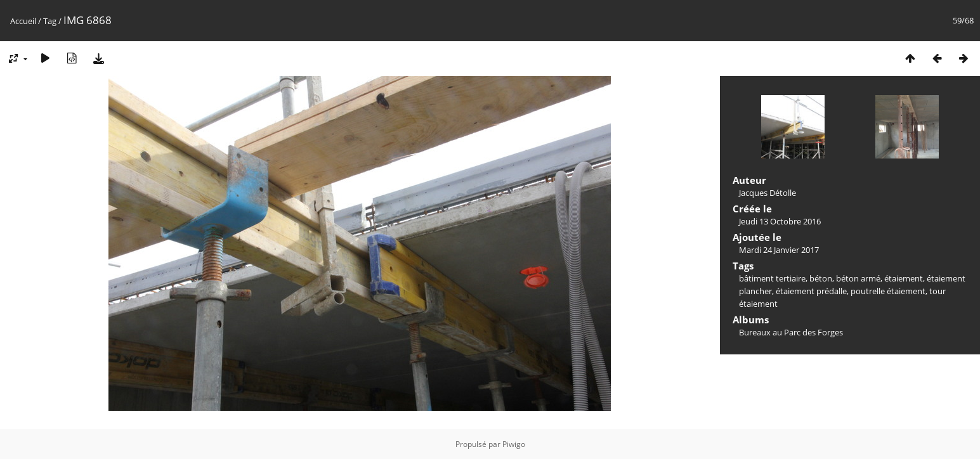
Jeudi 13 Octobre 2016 (780, 221)
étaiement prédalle (811, 291)
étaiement (904, 278)
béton (821, 278)
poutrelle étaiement (888, 291)
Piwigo (514, 444)
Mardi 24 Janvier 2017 (779, 250)
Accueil (23, 21)
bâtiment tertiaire (772, 278)
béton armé (858, 278)
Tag (50, 21)
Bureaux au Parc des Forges (791, 332)
